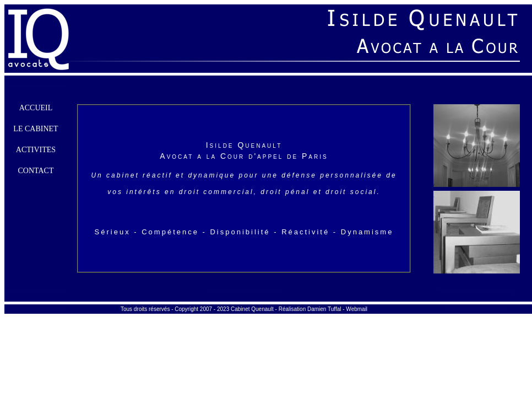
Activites (36, 150)
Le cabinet (36, 129)
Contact (36, 171)
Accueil (36, 108)
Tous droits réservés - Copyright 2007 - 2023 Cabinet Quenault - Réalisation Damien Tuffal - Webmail (244, 309)
